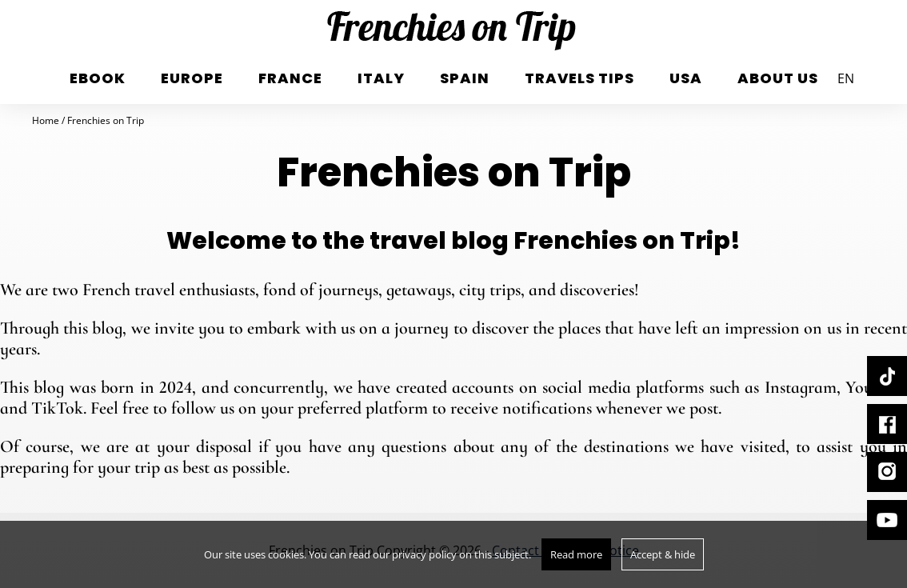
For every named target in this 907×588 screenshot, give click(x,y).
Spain (465, 78)
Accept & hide (663, 554)
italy (381, 78)
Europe (192, 78)
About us (778, 78)
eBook (98, 78)
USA (686, 78)
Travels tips (579, 78)
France (290, 78)
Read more (576, 554)
